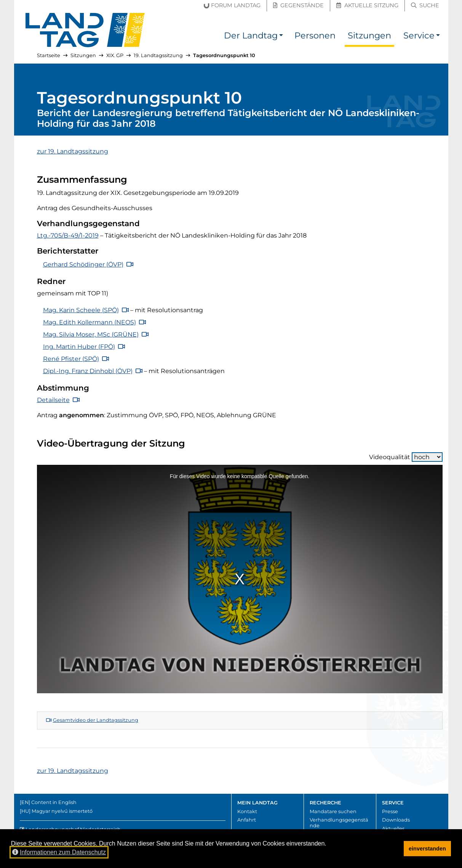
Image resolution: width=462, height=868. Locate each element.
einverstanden (427, 849)
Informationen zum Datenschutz (59, 852)
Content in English (54, 802)
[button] (281, 37)
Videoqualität (406, 457)
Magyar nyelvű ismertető (62, 811)
